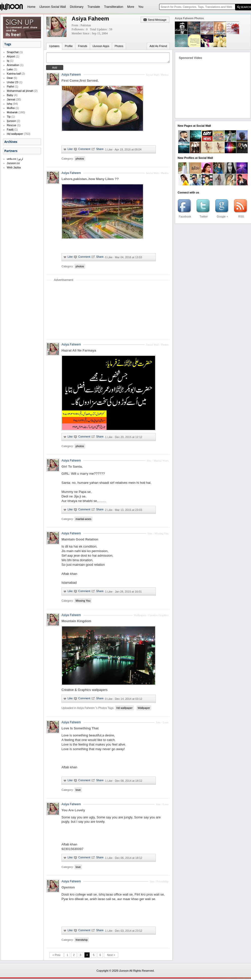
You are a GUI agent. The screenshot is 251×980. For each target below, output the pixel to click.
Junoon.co (13, 163)
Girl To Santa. (72, 468)
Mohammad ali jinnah (20, 91)
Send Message (157, 20)
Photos (119, 46)
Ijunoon (11, 121)
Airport (11, 56)
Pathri (11, 86)
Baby (10, 95)
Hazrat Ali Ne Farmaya (79, 352)
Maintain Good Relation (80, 541)
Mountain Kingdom (76, 623)
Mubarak (12, 112)
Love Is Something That (80, 730)
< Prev (56, 956)
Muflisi (11, 108)
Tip (9, 117)
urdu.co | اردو (15, 159)
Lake (10, 69)
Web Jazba (14, 167)
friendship (82, 941)
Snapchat (13, 52)
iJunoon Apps (101, 46)
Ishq (9, 104)
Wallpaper (144, 709)
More (131, 7)
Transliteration (114, 7)
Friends (83, 46)
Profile (69, 46)
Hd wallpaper (15, 134)
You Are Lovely (73, 812)
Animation (13, 65)
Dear (10, 78)
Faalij (10, 129)
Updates (54, 46)
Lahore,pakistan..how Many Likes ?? (90, 180)
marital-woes (83, 520)
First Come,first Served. (80, 82)
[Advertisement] (108, 312)
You (141, 7)
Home (31, 7)
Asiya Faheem (71, 76)
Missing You (83, 602)
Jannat (11, 99)
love (78, 791)
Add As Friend (158, 46)
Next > (111, 956)
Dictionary (77, 7)
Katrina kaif (14, 74)
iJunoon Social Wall (53, 7)
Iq (8, 61)
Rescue (12, 125)
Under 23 (13, 82)
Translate (94, 7)
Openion (68, 889)
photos (80, 160)
